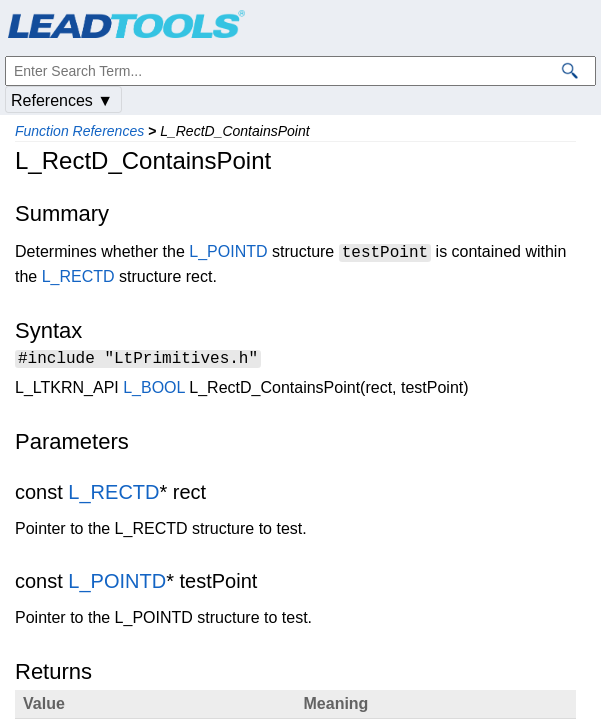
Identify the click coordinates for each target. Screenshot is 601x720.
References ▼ (62, 100)
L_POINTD (228, 252)
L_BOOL (154, 390)
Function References (79, 131)
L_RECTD (78, 276)
